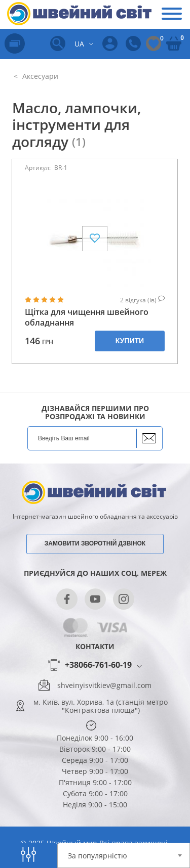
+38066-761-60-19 (98, 665)
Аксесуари (39, 76)
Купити (130, 341)
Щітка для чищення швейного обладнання (87, 317)
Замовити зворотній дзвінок (95, 543)
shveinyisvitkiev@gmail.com (104, 686)
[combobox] (124, 855)
